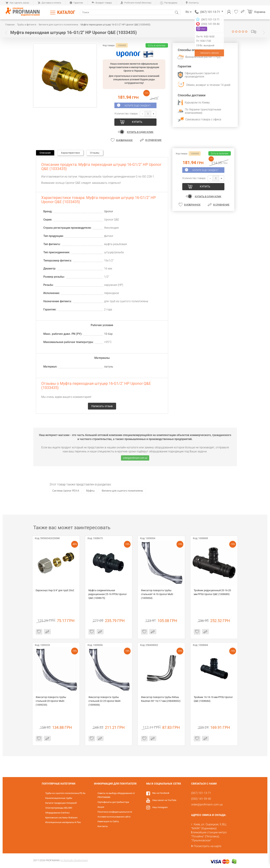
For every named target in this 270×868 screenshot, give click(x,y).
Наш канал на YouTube (164, 800)
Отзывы (95, 153)
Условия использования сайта (114, 817)
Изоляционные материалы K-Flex (63, 822)
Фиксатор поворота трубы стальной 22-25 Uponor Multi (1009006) (105, 701)
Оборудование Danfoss (57, 813)
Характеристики (70, 153)
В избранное (124, 140)
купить (137, 122)
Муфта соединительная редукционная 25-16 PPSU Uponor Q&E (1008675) (108, 594)
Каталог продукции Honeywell (61, 803)
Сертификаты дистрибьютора (113, 802)
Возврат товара (102, 3)
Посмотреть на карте (208, 846)
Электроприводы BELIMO (59, 808)
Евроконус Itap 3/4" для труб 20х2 (55, 590)
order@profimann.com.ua (135, 458)
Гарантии (76, 3)
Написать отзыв (254, 32)
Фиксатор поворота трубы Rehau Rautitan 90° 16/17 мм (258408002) (161, 699)
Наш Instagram (160, 807)
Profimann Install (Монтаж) (136, 3)
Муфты (90, 491)
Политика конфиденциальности (115, 812)
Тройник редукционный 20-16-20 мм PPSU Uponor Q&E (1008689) (213, 592)
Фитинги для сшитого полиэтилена (122, 491)
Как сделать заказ (17, 3)
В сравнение (153, 140)
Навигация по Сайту (108, 821)
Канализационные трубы (59, 798)
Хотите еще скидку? (137, 106)
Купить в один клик (140, 132)
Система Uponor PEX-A (66, 491)
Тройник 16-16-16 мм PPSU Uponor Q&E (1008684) (214, 699)
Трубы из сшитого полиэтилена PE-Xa (65, 793)
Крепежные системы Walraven (61, 818)
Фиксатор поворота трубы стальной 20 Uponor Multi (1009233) (51, 701)
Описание (45, 153)
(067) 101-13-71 (212, 12)
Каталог (66, 12)
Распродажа (169, 3)
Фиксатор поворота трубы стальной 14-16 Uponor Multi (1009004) (157, 594)
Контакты (192, 3)
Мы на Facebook (161, 793)
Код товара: (109, 45)
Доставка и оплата (49, 3)
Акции (101, 807)
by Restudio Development (74, 860)
